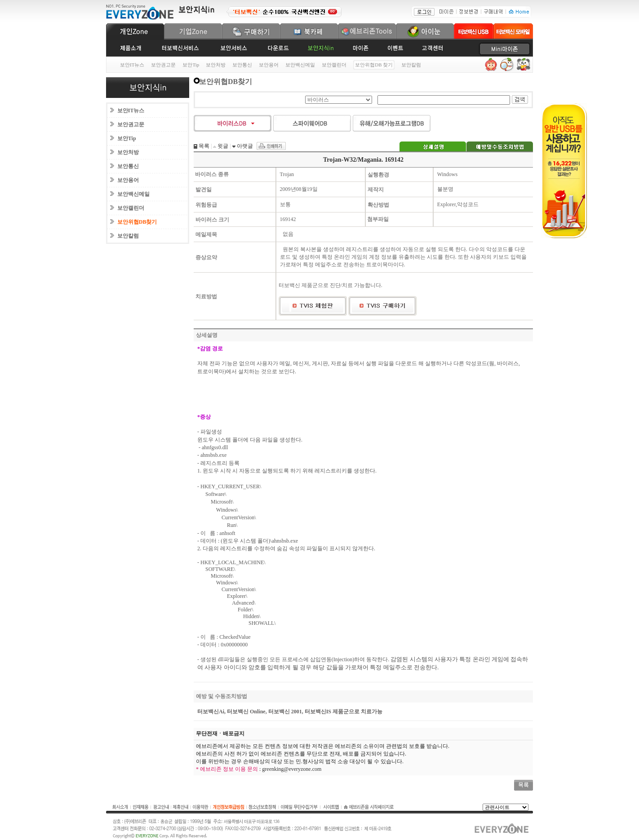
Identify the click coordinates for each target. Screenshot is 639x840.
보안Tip (191, 65)
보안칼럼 (411, 65)
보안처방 (216, 65)
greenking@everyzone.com (292, 769)
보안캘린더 (334, 65)
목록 (203, 146)
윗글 (222, 146)
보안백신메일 (300, 65)
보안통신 (242, 65)
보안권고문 (163, 65)
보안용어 (269, 65)
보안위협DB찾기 (137, 222)
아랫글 (244, 146)
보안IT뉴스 (132, 65)
